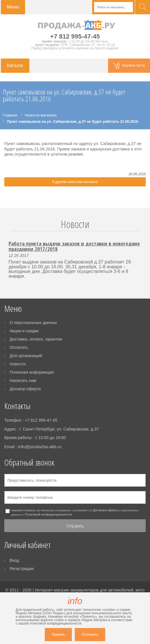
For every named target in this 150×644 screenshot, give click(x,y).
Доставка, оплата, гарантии (36, 339)
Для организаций (26, 356)
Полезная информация (32, 372)
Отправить (75, 526)
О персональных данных (33, 323)
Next (142, 231)
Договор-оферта (25, 389)
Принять (58, 635)
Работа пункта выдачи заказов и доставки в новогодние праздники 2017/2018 (74, 246)
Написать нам (23, 381)
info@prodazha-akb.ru (40, 447)
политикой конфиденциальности (55, 623)
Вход (14, 560)
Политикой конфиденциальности (48, 514)
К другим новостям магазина (75, 182)
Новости (75, 224)
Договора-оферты (106, 510)
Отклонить (90, 635)
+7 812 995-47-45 (75, 36)
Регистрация (22, 569)
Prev (8, 231)
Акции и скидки (24, 331)
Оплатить (19, 347)
